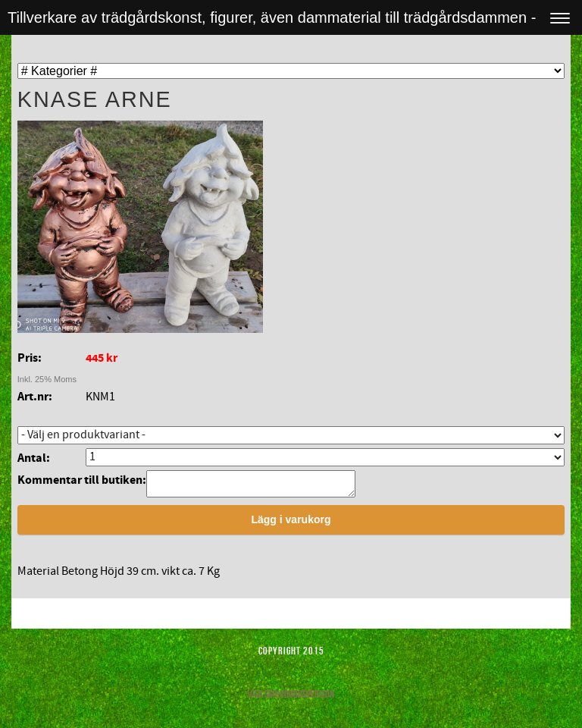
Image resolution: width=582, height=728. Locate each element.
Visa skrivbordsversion (291, 698)
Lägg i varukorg (291, 524)
